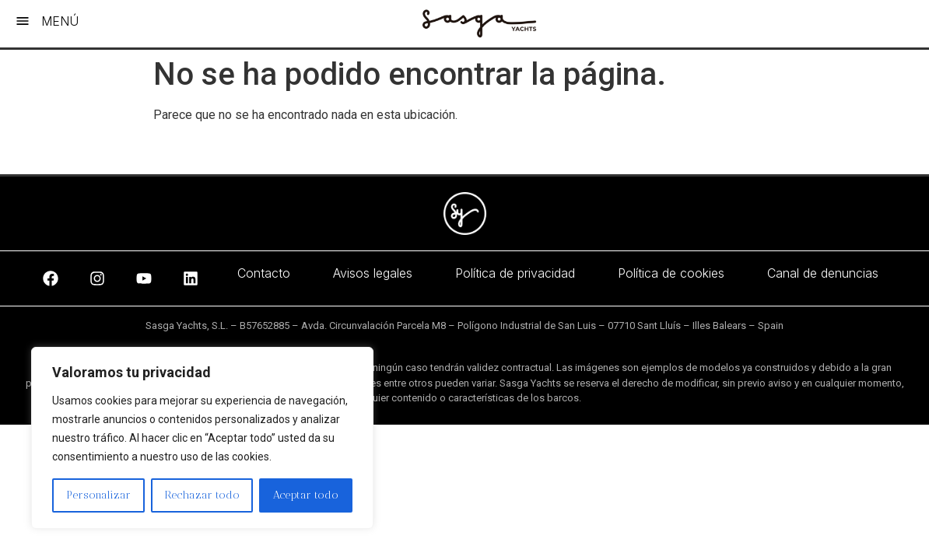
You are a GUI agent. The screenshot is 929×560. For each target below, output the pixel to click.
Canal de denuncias (823, 273)
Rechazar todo (202, 495)
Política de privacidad (515, 273)
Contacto (264, 273)
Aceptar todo (306, 495)
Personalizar (98, 495)
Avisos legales (373, 273)
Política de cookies (671, 273)
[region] (202, 438)
